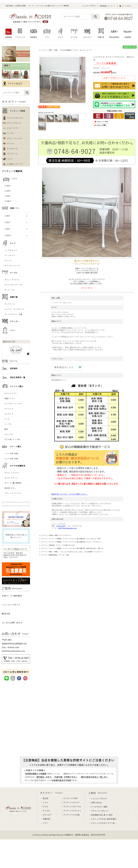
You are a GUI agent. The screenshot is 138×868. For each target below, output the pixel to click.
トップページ (43, 50)
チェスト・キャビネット (94, 542)
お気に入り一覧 (130, 47)
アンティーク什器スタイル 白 (65, 545)
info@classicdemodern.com (67, 528)
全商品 (51, 535)
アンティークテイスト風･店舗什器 (74, 539)
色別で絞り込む (91, 548)
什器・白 (100, 548)
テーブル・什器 (64, 555)
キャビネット (98, 552)
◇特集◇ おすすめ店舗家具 (62, 50)
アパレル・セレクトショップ (82, 50)
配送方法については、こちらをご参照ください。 (70, 494)
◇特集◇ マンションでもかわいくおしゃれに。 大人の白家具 (73, 552)
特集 (50, 50)
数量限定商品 (53, 555)
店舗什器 (52, 545)
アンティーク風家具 (55, 539)
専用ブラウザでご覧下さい (69, 817)
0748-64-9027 (61, 526)
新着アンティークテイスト (63, 535)
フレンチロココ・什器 (93, 539)
